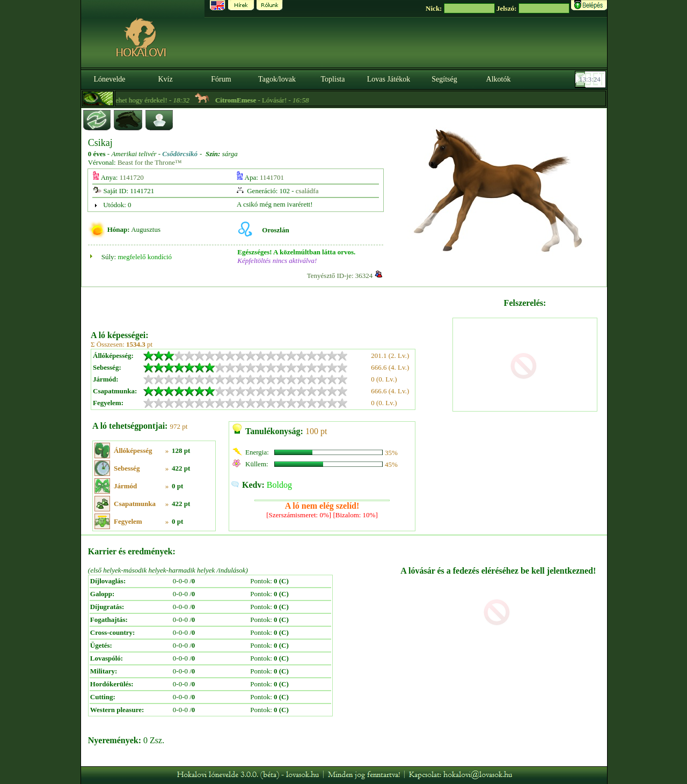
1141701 (272, 177)
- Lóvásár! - (273, 100)
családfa (307, 191)
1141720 (132, 177)
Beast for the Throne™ (150, 162)
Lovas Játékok (389, 79)
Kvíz (165, 79)
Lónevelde (109, 79)
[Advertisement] (271, 305)
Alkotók (499, 79)
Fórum (221, 79)
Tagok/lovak (277, 79)
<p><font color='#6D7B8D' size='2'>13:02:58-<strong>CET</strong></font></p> (591, 79)
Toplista (333, 79)
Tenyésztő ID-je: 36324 (340, 276)
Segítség (444, 79)
